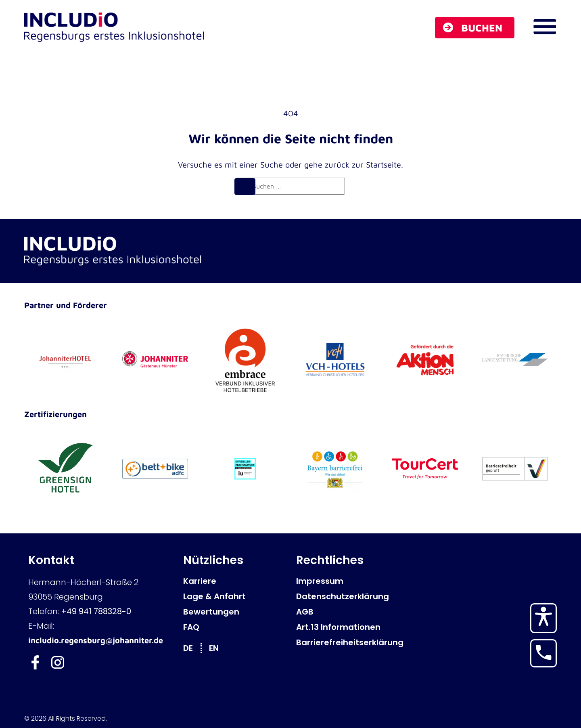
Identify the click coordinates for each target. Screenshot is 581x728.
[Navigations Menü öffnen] (545, 27)
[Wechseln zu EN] (218, 648)
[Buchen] (475, 28)
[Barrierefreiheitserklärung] (349, 642)
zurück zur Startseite (363, 165)
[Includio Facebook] (35, 662)
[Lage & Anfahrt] (236, 596)
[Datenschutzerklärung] (349, 596)
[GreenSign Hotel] (65, 469)
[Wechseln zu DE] (192, 648)
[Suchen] (245, 187)
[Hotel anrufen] (543, 652)
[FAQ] (236, 627)
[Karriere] (236, 581)
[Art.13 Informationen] (349, 627)
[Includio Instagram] (57, 662)
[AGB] (349, 612)
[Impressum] (349, 581)
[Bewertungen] (236, 612)
